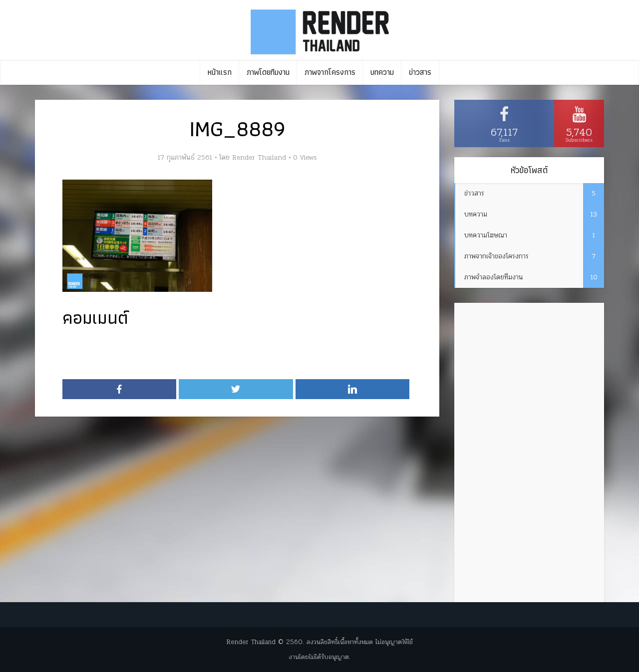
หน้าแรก (220, 72)
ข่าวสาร (420, 72)
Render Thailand (259, 158)
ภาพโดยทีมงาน (268, 72)
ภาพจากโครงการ (330, 72)
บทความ (382, 72)
